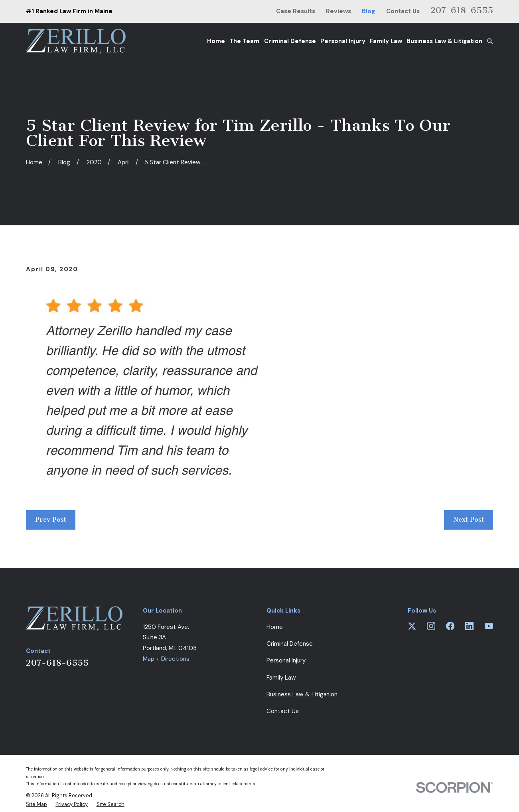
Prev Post (51, 519)
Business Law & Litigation (302, 694)
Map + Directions (166, 659)
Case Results (296, 11)
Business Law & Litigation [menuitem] (444, 41)
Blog (368, 11)
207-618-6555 (462, 10)
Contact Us (403, 11)
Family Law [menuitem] (386, 41)
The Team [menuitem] (244, 41)
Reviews (338, 11)
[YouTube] (489, 626)
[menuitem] (37, 804)
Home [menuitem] (216, 41)
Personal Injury (286, 660)
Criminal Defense (290, 644)
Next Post (469, 519)
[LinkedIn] (469, 626)
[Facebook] (450, 626)
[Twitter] (412, 626)
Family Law (281, 678)
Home (275, 627)
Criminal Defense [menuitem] (290, 41)
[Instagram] (431, 626)
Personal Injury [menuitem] (343, 41)
